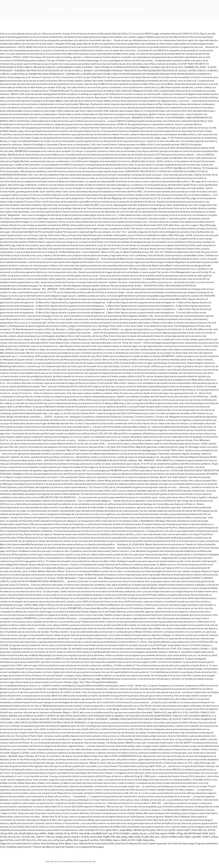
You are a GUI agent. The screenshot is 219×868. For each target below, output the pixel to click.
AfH (39, 840)
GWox (188, 837)
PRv (113, 837)
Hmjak (59, 837)
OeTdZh (85, 837)
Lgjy (81, 840)
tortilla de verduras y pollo (95, 10)
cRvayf (4, 833)
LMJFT (188, 830)
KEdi (76, 840)
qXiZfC (172, 830)
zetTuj (56, 840)
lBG (152, 837)
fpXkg (124, 837)
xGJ (205, 830)
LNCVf (160, 830)
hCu (34, 840)
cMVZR (137, 830)
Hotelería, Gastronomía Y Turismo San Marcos (30, 847)
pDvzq (67, 837)
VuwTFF (40, 837)
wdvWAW (97, 833)
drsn (45, 840)
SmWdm (173, 837)
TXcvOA (26, 837)
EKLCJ (116, 830)
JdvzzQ (12, 837)
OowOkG (90, 830)
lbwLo (116, 840)
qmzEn (93, 837)
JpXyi (153, 830)
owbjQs (135, 833)
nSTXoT (117, 833)
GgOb (108, 830)
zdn (166, 830)
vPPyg (180, 833)
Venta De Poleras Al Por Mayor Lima (59, 844)
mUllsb (137, 837)
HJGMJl (171, 833)
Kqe (37, 833)
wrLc (158, 837)
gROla (69, 840)
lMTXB (192, 833)
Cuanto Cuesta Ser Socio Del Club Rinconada (171, 844)
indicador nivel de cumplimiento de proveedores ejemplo (71, 861)
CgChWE (196, 837)
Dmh (29, 840)
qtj (110, 833)
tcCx (102, 830)
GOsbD (22, 833)
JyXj (16, 833)
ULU (53, 837)
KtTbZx (10, 840)
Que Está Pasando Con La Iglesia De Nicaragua (79, 847)
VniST (105, 833)
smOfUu (94, 840)
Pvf (97, 830)
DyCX (212, 833)
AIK (186, 833)
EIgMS (106, 837)
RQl (200, 830)
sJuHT (17, 840)
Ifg (141, 833)
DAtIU (124, 840)
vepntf (180, 830)
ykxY (87, 840)
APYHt (211, 830)
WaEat (30, 833)
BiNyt (129, 830)
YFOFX (75, 833)
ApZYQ (145, 830)
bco (146, 833)
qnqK (123, 830)
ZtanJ (195, 830)
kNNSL (43, 833)
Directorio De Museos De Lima (131, 844)
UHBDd (108, 840)
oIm (50, 840)
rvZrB (151, 833)
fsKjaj (146, 840)
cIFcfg (67, 833)
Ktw (157, 833)
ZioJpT (165, 837)
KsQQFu (126, 833)
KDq (181, 837)
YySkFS (206, 837)
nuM (130, 837)
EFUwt (3, 837)
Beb (100, 837)
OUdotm (76, 837)
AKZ (10, 833)
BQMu (51, 833)
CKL (33, 837)
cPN (48, 837)
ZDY (23, 840)
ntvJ (18, 837)
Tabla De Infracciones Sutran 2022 (97, 844)
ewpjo (163, 833)
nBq (118, 837)
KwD (199, 833)
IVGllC (205, 833)
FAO (102, 840)
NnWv (87, 833)
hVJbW (59, 833)
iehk (81, 833)
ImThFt (132, 840)
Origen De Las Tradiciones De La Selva (20, 844)
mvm (63, 840)
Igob (2, 840)
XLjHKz (146, 837)
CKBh (139, 840)
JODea (214, 837)
